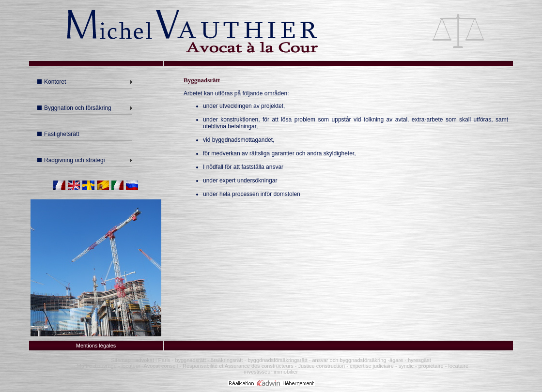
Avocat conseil (161, 366)
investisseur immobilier (271, 372)
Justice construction (321, 366)
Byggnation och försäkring (74, 108)
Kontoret (52, 82)
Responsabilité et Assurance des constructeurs (238, 366)
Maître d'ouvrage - (99, 366)
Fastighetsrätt (58, 134)
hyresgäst (419, 360)
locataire (459, 366)
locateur (131, 366)
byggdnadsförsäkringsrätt (278, 360)
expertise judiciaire (372, 366)
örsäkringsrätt (227, 360)
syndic (406, 366)
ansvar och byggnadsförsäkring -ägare (357, 360)
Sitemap (121, 360)
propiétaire (431, 366)
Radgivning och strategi (71, 160)
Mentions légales (96, 346)
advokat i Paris (153, 360)
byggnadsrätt (190, 360)
